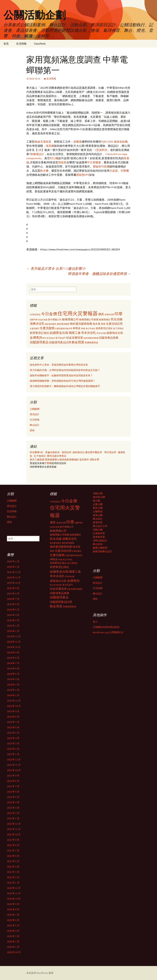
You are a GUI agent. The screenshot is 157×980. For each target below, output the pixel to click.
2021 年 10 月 (14, 834)
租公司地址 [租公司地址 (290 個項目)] (90, 328)
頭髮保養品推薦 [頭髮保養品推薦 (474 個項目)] (109, 338)
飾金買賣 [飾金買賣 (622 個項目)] (78, 342)
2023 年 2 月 (13, 749)
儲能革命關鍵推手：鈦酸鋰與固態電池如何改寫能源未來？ (61, 375)
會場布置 (98, 522)
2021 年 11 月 (14, 829)
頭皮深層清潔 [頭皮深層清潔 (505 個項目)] (74, 338)
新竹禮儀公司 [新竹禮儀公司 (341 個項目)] (55, 320)
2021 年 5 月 (13, 861)
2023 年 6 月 (13, 727)
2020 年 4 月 (13, 931)
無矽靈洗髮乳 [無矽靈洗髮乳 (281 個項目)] (51, 324)
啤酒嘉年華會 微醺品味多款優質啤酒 (99, 274)
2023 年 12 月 (14, 701)
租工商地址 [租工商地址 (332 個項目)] (118, 328)
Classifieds (40, 44)
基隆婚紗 (74, 460)
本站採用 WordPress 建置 (40, 973)
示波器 (114, 171)
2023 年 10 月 (14, 706)
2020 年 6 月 (13, 920)
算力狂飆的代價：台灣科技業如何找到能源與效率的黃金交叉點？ (65, 370)
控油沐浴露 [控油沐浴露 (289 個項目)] (43, 320)
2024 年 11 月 (14, 642)
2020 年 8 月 (13, 909)
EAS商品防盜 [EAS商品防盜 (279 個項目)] (35, 314)
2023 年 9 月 (13, 711)
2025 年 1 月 (13, 631)
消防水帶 (94, 460)
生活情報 (21, 44)
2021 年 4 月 (13, 867)
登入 (95, 622)
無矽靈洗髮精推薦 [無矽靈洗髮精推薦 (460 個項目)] (81, 324)
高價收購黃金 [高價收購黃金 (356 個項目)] (91, 343)
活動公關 (98, 493)
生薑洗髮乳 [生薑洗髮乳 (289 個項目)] (35, 328)
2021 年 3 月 (13, 872)
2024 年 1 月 (13, 695)
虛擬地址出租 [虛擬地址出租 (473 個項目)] (115, 333)
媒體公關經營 (100, 548)
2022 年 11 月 (14, 765)
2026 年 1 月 (13, 567)
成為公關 (98, 515)
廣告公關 (98, 508)
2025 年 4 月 (13, 615)
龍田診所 (67, 452)
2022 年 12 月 (14, 759)
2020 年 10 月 (14, 899)
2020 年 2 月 (13, 941)
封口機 (54, 158)
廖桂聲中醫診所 (94, 452)
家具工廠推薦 (37, 460)
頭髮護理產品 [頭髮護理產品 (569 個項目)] (39, 342)
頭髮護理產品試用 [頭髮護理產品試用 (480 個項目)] (60, 342)
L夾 (39, 150)
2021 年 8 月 (13, 845)
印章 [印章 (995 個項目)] (119, 314)
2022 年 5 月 (13, 797)
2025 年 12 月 (14, 572)
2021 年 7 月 (13, 850)
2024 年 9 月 (13, 652)
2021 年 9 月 (13, 840)
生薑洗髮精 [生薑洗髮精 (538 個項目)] (47, 328)
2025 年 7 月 (13, 599)
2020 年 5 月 (13, 925)
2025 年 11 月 (14, 577)
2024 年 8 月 (13, 658)
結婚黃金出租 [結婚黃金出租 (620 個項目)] (59, 333)
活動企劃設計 (100, 541)
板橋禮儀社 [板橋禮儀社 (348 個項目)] (105, 320)
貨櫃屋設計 (37, 154)
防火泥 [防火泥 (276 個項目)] (46, 338)
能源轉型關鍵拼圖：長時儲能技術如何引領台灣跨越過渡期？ (62, 381)
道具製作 (84, 460)
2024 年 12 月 (14, 636)
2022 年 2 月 (13, 813)
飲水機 (44, 171)
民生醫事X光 (36, 452)
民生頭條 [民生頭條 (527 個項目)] (117, 319)
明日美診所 (110, 452)
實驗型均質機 (101, 166)
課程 (32, 430)
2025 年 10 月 (14, 583)
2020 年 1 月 (13, 947)
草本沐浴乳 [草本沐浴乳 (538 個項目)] (89, 333)
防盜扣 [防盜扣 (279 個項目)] (52, 338)
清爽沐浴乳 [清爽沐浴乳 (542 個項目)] (37, 324)
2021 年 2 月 (13, 877)
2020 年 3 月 (13, 936)
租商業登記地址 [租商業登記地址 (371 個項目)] (104, 328)
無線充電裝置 (43, 142)
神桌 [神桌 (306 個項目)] (83, 328)
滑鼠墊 (62, 162)
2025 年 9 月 (13, 588)
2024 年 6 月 (13, 668)
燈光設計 (35, 414)
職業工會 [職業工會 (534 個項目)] (75, 333)
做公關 (96, 501)
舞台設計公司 (100, 526)
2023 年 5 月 (13, 733)
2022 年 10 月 (14, 770)
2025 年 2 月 (13, 626)
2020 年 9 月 (13, 904)
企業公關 (98, 504)
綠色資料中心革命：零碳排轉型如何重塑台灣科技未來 (59, 365)
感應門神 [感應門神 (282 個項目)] (34, 320)
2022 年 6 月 (13, 792)
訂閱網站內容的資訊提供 (106, 627)
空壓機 (125, 171)
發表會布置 (99, 537)
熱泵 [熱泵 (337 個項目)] (103, 324)
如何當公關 (99, 497)
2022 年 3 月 (13, 808)
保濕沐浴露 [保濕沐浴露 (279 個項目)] (109, 314)
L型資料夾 (101, 150)
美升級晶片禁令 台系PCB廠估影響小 (56, 268)
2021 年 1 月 (13, 883)
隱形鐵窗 (50, 460)
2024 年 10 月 (14, 647)
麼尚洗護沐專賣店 (57, 456)
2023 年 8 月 (13, 717)
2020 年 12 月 (14, 888)
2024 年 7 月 (13, 663)
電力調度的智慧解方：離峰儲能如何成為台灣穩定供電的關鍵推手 (65, 386)
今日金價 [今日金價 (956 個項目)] (49, 314)
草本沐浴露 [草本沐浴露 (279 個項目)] (101, 333)
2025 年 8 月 (13, 594)
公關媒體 (35, 409)
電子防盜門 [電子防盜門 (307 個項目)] (60, 338)
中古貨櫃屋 (94, 162)
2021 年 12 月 (14, 824)
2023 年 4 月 (13, 738)
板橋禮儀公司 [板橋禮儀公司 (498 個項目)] (70, 319)
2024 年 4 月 (13, 679)
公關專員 (98, 511)
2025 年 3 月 (13, 620)
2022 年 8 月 (13, 781)
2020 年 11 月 (14, 893)
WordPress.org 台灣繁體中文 (108, 632)
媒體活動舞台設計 (102, 551)
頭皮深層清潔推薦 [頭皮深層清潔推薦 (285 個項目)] (91, 338)
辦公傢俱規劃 (62, 460)
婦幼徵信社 (79, 452)
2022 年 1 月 (13, 818)
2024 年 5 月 (13, 674)
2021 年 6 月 (13, 856)
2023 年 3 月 (13, 743)
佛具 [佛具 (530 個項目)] (101, 314)
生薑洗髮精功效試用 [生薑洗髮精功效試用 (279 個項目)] (64, 328)
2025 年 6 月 (13, 604)
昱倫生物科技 (52, 452)
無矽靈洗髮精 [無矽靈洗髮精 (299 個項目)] (63, 324)
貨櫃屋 (78, 142)
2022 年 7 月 (13, 786)
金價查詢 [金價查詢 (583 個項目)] (36, 338)
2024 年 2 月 (13, 690)
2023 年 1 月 (13, 754)
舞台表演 (98, 544)
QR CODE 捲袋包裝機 (115, 142)
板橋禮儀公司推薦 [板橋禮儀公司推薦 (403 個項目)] (89, 319)
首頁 (6, 44)
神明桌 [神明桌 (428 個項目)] (77, 328)
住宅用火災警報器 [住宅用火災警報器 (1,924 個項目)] (78, 313)
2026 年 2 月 (13, 561)
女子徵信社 (40, 456)
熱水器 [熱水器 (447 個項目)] (97, 324)
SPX (87, 175)
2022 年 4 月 (13, 802)
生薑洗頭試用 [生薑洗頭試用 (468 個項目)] (114, 324)
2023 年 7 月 (13, 722)
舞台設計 (35, 425)
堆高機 (50, 146)
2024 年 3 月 (13, 685)
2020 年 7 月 (13, 915)
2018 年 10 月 (14, 952)
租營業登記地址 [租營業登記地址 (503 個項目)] (39, 333)
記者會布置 (99, 533)
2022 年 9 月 (13, 776)
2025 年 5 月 (13, 610)
